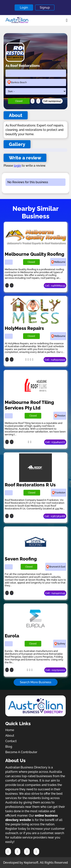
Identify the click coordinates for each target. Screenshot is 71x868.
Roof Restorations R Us (30, 485)
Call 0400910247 (52, 101)
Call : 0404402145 (55, 593)
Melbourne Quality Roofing (34, 254)
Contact (11, 741)
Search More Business (36, 682)
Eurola (12, 636)
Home (10, 730)
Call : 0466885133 (55, 286)
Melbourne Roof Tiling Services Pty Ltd (29, 405)
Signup (45, 8)
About (10, 736)
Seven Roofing (21, 559)
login (17, 166)
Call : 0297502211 (55, 670)
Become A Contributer (21, 752)
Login (24, 8)
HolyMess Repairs (24, 328)
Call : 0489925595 (55, 360)
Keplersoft (31, 863)
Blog (9, 747)
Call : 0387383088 (55, 516)
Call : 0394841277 (55, 442)
